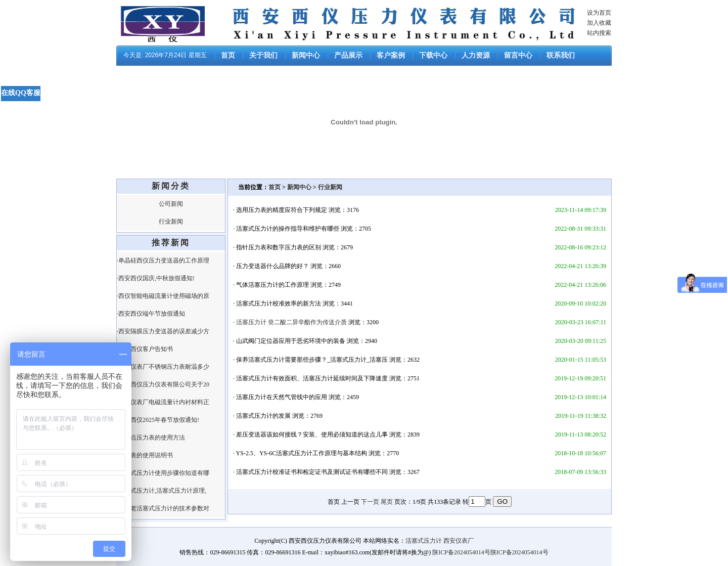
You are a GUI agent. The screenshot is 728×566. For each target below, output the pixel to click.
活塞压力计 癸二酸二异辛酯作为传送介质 (291, 322)
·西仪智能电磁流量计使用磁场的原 (163, 296)
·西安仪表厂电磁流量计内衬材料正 (163, 402)
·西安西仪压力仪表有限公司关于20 (163, 384)
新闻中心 (306, 55)
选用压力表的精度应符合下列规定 (282, 210)
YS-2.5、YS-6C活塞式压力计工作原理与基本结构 (302, 453)
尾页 (387, 502)
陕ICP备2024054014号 (461, 552)
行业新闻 (171, 222)
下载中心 (433, 55)
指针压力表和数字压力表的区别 (279, 247)
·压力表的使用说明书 (145, 455)
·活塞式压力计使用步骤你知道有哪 (163, 473)
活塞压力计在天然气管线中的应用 (282, 397)
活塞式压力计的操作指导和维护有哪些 (288, 229)
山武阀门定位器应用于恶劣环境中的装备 (291, 341)
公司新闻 (171, 204)
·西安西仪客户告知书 (145, 349)
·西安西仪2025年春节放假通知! (158, 420)
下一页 (370, 502)
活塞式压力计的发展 (263, 416)
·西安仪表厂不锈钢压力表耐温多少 (163, 367)
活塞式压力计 (424, 541)
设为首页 (599, 13)
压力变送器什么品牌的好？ (272, 266)
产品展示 (348, 55)
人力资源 (476, 55)
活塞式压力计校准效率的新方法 (279, 303)
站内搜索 (599, 33)
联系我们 (561, 55)
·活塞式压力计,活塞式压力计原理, (162, 491)
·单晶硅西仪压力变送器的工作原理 (163, 260)
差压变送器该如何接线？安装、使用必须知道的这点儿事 (312, 434)
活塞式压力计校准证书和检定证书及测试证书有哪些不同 (312, 472)
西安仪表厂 (459, 541)
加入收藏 (599, 23)
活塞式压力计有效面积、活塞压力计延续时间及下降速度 (312, 378)
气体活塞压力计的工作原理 (272, 285)
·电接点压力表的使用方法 (151, 438)
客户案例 (391, 55)
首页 (228, 55)
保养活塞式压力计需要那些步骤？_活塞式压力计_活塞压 (312, 360)
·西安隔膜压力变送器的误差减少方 (163, 331)
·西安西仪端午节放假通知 (151, 314)
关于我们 (263, 55)
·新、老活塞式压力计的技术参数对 (163, 508)
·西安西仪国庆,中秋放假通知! (156, 278)
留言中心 (518, 55)
